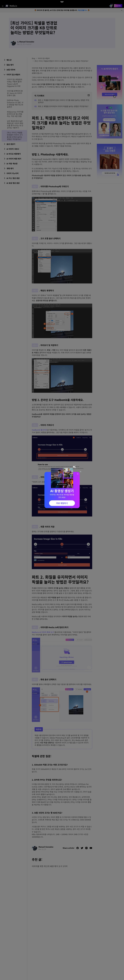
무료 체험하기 (62, 503)
